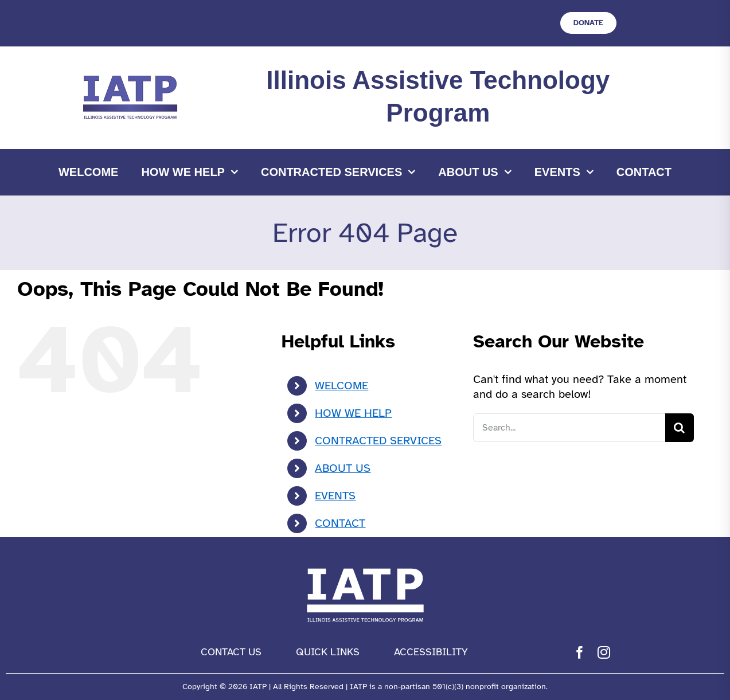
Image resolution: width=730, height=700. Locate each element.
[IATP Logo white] (365, 566)
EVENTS (335, 496)
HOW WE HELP (353, 413)
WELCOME (341, 386)
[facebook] (580, 652)
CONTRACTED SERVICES (378, 441)
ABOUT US (343, 468)
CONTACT (340, 523)
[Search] (680, 428)
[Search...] (569, 428)
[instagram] (604, 652)
